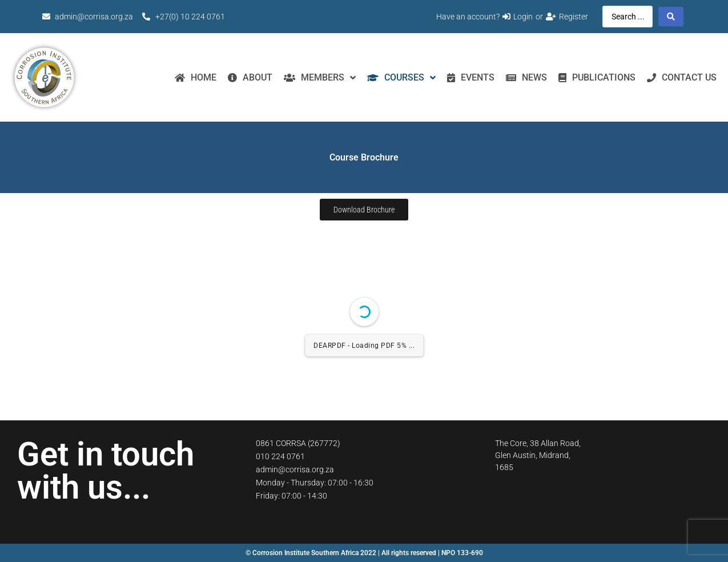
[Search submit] (671, 17)
